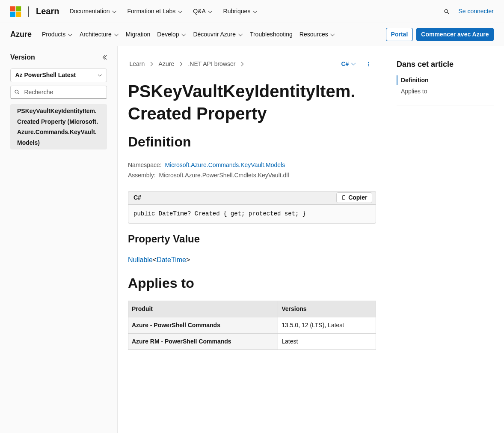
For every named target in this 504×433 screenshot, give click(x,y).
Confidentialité (295, 425)
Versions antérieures (165, 425)
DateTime (171, 260)
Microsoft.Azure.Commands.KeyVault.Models (225, 165)
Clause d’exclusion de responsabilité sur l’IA (69, 425)
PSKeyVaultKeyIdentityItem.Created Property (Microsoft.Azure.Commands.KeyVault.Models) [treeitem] (58, 127)
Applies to (414, 91)
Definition (415, 80)
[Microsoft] (16, 12)
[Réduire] (105, 57)
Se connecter (476, 11)
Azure (167, 64)
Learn (137, 64)
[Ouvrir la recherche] (447, 12)
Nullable (140, 260)
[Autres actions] (369, 64)
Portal (400, 34)
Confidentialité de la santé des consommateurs (393, 425)
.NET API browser (212, 64)
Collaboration (248, 425)
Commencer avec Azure (455, 34)
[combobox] (59, 75)
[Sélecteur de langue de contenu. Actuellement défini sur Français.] (31, 405)
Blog (208, 425)
